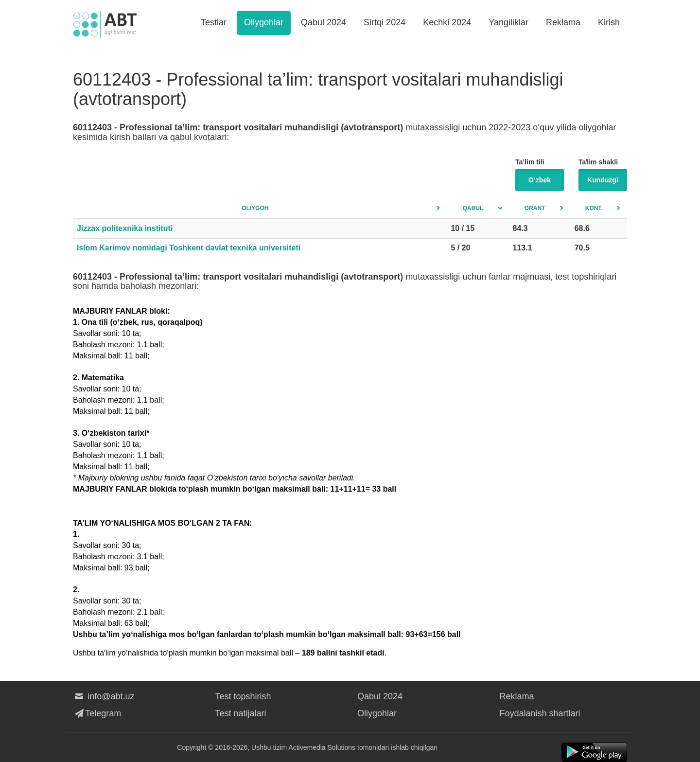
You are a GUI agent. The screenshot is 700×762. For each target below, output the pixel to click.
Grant (535, 208)
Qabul (473, 208)
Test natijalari (241, 713)
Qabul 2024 (324, 22)
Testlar (214, 22)
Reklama (563, 22)
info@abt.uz (104, 696)
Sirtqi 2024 (385, 22)
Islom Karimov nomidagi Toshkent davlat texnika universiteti (189, 248)
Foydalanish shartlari (540, 713)
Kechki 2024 (447, 22)
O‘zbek (540, 180)
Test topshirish (243, 696)
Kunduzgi (603, 180)
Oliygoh (255, 208)
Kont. (594, 208)
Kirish (609, 22)
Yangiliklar (508, 22)
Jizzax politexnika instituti (125, 228)
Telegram (97, 713)
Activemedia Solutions (322, 747)
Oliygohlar (264, 22)
